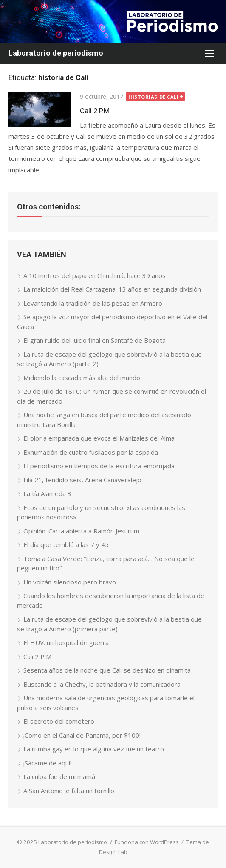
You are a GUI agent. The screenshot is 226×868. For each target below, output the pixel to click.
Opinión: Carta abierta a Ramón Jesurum (81, 531)
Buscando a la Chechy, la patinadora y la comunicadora (102, 684)
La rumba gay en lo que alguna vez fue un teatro (94, 749)
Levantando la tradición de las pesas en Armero (93, 303)
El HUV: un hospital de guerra (66, 642)
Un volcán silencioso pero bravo (70, 582)
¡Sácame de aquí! (47, 763)
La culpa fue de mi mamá (59, 776)
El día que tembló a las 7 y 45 (66, 544)
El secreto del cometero (59, 721)
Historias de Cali (153, 97)
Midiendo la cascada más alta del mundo (82, 378)
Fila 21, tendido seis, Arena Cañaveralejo (82, 480)
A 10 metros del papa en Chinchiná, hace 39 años (95, 275)
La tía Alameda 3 (47, 493)
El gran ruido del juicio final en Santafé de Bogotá (95, 340)
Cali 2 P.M (95, 111)
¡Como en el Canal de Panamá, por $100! (82, 735)
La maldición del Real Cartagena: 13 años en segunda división (112, 289)
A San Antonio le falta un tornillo (69, 791)
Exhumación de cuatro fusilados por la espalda (91, 452)
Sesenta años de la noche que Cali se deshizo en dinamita (107, 670)
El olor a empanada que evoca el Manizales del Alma (99, 438)
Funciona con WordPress (147, 842)
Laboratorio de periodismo (56, 53)
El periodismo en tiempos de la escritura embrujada (99, 466)
